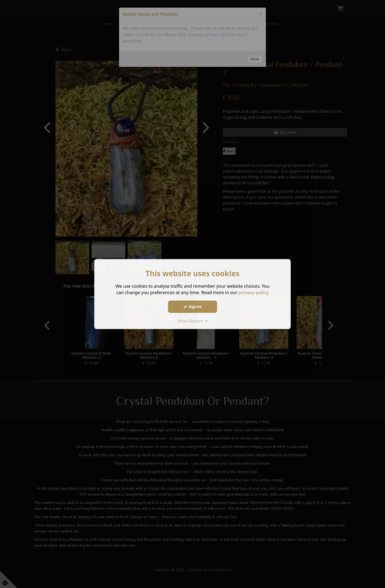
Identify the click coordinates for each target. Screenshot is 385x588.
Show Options (192, 321)
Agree (192, 306)
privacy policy (254, 292)
